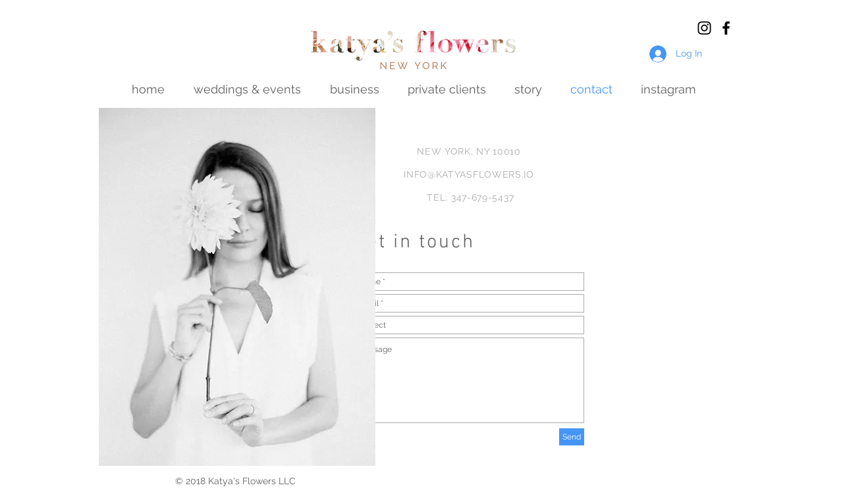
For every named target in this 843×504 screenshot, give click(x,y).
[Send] (572, 437)
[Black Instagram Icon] (704, 28)
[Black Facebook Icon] (726, 28)
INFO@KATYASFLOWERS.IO (469, 174)
